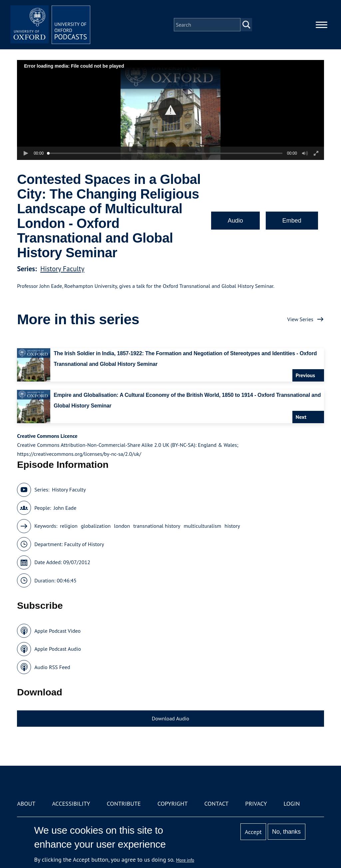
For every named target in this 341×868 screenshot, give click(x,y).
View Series (300, 319)
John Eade (65, 508)
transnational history (157, 526)
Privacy (256, 804)
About (26, 804)
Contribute (124, 804)
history (232, 526)
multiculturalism (203, 526)
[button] (171, 110)
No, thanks (286, 832)
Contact (216, 804)
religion (69, 526)
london (122, 526)
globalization (96, 526)
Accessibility (71, 804)
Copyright (173, 804)
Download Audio (170, 718)
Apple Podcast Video (57, 631)
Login (292, 804)
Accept (253, 832)
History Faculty (62, 269)
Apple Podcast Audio (58, 649)
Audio (235, 221)
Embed (292, 221)
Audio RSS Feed (52, 667)
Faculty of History (84, 544)
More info (185, 860)
